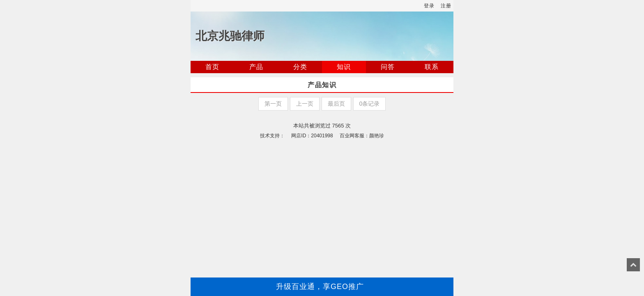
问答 (388, 67)
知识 (344, 67)
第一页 (273, 104)
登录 (429, 6)
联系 (432, 67)
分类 (300, 67)
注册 (446, 6)
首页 (212, 67)
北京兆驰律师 (230, 36)
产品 (256, 67)
